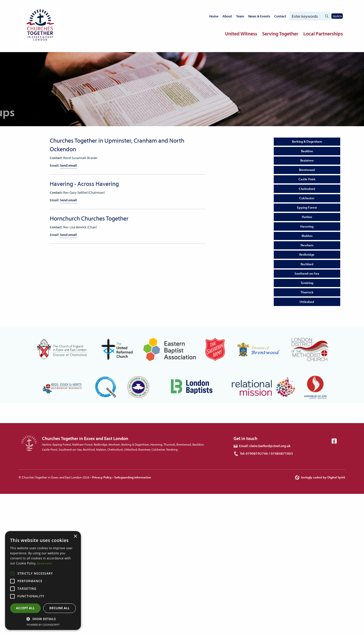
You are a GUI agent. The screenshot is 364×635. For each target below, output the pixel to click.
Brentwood (307, 170)
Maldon (307, 236)
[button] (43, 619)
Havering (307, 226)
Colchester (307, 198)
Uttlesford (307, 302)
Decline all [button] (60, 608)
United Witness (241, 34)
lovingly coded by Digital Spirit (320, 477)
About (227, 16)
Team (240, 16)
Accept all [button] (26, 608)
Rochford (307, 264)
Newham (307, 245)
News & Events (259, 16)
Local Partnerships (323, 34)
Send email (68, 165)
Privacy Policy (102, 477)
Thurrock (307, 292)
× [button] (75, 537)
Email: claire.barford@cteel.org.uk (262, 446)
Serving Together (280, 34)
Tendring (307, 283)
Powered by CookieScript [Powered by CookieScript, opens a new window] (43, 625)
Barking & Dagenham (307, 141)
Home (214, 16)
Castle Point (307, 179)
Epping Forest (307, 207)
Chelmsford (307, 189)
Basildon (307, 151)
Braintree (307, 160)
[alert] (43, 581)
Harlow (307, 217)
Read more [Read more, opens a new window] (45, 563)
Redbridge (307, 254)
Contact (280, 16)
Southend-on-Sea (307, 273)
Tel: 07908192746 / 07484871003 (263, 453)
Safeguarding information (133, 477)
